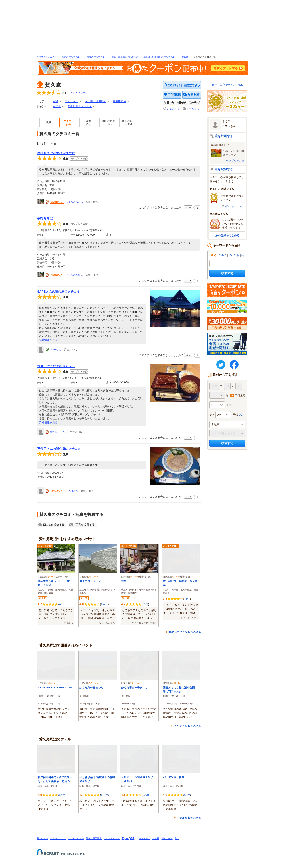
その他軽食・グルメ (80, 106)
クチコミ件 (77, 93)
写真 (89, 122)
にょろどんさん (74, 202)
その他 (57, 106)
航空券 (156, 838)
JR (123, 838)
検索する (227, 273)
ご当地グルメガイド (47, 57)
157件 (104, 604)
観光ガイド (167, 838)
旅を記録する (224, 169)
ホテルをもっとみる (189, 818)
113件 (104, 795)
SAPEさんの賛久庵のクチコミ (59, 292)
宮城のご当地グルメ (97, 57)
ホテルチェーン (58, 838)
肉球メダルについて (235, 206)
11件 (187, 599)
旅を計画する (224, 136)
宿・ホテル (42, 838)
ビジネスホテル (76, 838)
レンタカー (144, 838)
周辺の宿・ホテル (129, 123)
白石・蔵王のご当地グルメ (125, 57)
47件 (62, 604)
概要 (49, 122)
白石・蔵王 (72, 101)
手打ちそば (45, 218)
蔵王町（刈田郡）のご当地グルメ (160, 57)
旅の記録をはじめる (227, 235)
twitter (221, 365)
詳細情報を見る (48, 340)
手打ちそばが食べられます (56, 153)
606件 (146, 795)
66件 (187, 795)
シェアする (173, 109)
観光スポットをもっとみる (185, 632)
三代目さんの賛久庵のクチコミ (59, 449)
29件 (145, 604)
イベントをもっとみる (187, 726)
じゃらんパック (112, 838)
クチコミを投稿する (172, 95)
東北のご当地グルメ (72, 57)
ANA (132, 838)
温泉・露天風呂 (94, 838)
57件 (62, 795)
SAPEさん (56, 349)
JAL (127, 838)
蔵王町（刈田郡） (96, 101)
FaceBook (234, 365)
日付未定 (240, 395)
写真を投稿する (192, 95)
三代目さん (72, 491)
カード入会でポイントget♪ (228, 85)
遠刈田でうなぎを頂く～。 (56, 366)
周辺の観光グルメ (109, 123)
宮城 (56, 101)
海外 (177, 838)
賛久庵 (185, 57)
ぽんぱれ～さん (59, 432)
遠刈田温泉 (120, 101)
